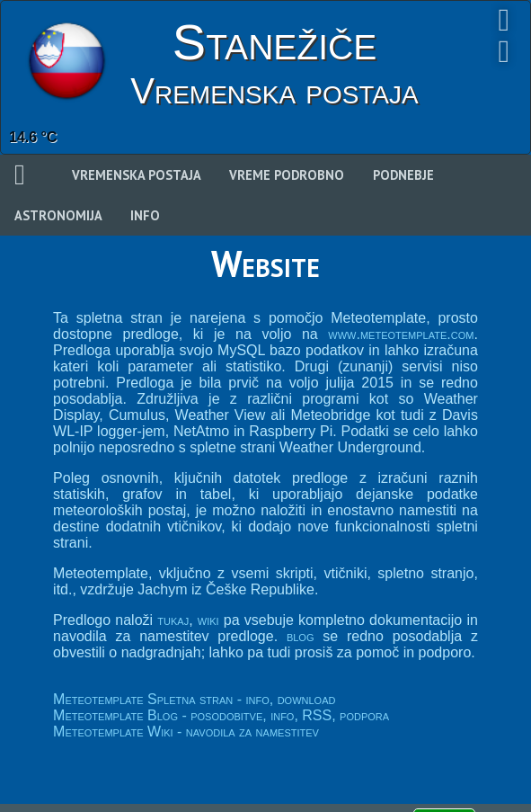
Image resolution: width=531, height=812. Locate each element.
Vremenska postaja (137, 175)
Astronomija (58, 215)
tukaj (173, 620)
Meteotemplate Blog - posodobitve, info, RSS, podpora (221, 715)
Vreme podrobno (287, 175)
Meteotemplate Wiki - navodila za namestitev (186, 732)
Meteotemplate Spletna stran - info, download (194, 699)
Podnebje (403, 175)
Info (145, 215)
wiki (208, 620)
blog (301, 636)
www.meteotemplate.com (401, 334)
